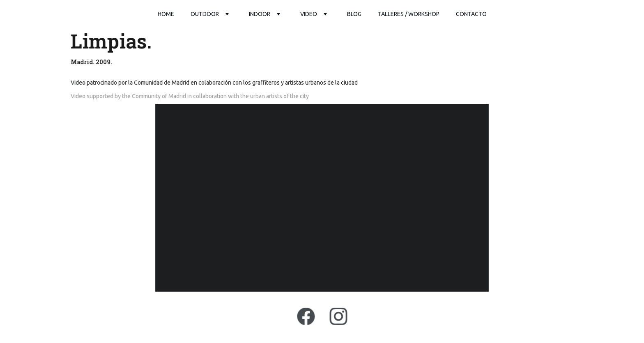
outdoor (205, 14)
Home (166, 14)
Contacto (471, 14)
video (309, 14)
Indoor (260, 14)
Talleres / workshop (409, 14)
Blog (354, 14)
